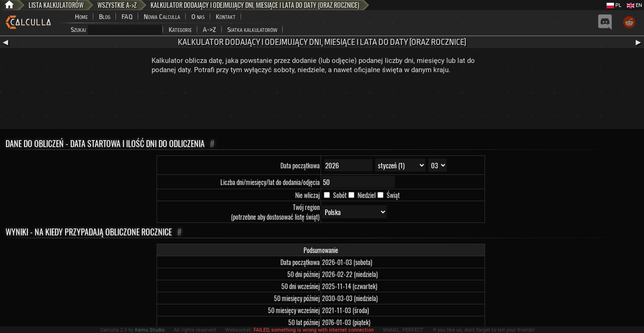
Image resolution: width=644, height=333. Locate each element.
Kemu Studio (150, 330)
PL (614, 5)
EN (635, 5)
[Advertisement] (322, 104)
